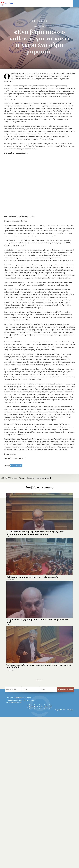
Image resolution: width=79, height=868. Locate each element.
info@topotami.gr (16, 702)
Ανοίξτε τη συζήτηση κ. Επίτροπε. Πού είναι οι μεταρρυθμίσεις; (25, 478)
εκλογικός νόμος (16, 466)
